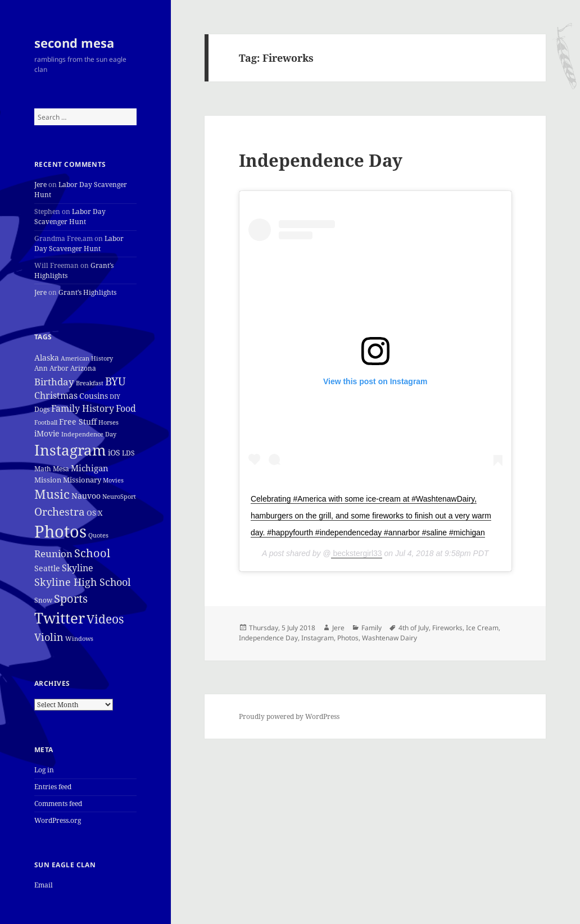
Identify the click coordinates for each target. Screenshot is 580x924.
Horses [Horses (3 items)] (108, 422)
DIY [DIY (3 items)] (115, 397)
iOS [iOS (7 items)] (114, 452)
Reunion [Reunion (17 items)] (53, 554)
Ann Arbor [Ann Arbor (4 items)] (51, 368)
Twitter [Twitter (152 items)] (60, 618)
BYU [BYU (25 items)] (115, 381)
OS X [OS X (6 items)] (95, 513)
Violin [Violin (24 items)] (49, 637)
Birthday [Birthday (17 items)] (54, 382)
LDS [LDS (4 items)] (128, 453)
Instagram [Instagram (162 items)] (70, 450)
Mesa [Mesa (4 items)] (61, 469)
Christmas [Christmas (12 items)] (56, 395)
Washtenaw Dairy (389, 638)
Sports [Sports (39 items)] (71, 598)
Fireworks (447, 628)
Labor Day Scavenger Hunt (70, 217)
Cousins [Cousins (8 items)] (94, 396)
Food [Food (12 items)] (126, 408)
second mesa (74, 43)
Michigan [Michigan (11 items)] (90, 468)
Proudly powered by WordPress (289, 716)
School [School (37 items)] (92, 553)
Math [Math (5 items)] (43, 469)
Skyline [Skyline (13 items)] (78, 568)
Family (371, 628)
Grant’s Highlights (87, 292)
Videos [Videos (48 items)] (105, 619)
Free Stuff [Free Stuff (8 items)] (78, 422)
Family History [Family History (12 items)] (83, 408)
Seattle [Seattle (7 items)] (47, 568)
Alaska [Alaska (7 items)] (47, 358)
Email (44, 885)
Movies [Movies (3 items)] (113, 480)
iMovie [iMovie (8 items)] (47, 433)
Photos (348, 638)
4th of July (414, 628)
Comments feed (58, 804)
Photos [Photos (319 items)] (60, 531)
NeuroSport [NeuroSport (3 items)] (119, 497)
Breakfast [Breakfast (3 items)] (90, 383)
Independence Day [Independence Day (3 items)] (89, 434)
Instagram (318, 638)
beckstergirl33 (357, 553)
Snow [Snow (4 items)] (43, 600)
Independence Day (321, 160)
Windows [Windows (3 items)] (79, 639)
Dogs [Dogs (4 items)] (42, 409)
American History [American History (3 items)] (87, 358)
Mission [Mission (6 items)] (48, 480)
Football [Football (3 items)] (46, 422)
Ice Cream (482, 628)
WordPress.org (58, 820)
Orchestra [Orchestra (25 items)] (60, 511)
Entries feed (53, 787)
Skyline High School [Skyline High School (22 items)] (83, 582)
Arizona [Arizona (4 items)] (83, 368)
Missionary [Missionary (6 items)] (82, 480)
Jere (40, 185)
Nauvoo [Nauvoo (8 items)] (86, 496)
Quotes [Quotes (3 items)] (98, 535)
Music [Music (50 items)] (52, 494)
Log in (44, 770)
